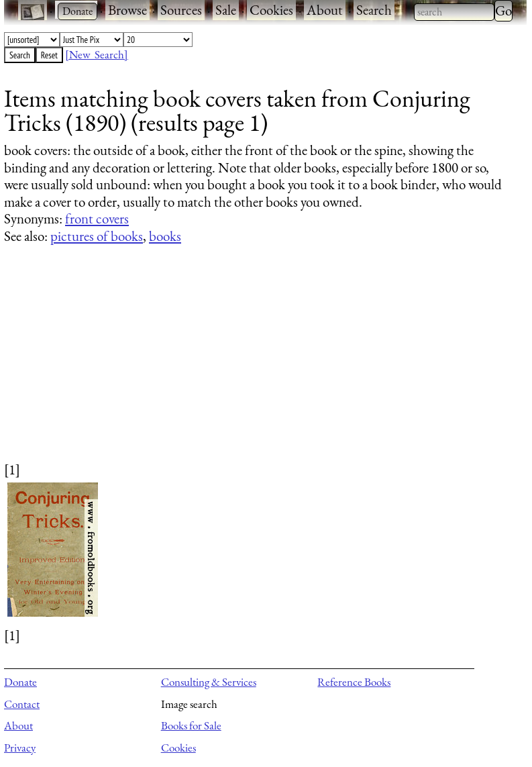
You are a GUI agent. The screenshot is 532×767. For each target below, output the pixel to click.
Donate (20, 682)
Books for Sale (191, 725)
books (165, 236)
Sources (181, 10)
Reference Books (354, 682)
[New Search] (97, 54)
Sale (226, 10)
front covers (97, 218)
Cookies (271, 10)
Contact (22, 704)
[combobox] (454, 12)
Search (374, 10)
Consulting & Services (209, 682)
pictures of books (97, 236)
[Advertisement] (257, 366)
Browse (127, 10)
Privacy (20, 748)
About (325, 10)
